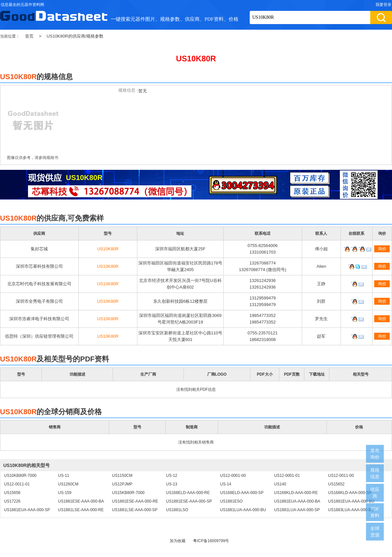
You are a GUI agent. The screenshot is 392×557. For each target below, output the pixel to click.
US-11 (64, 476)
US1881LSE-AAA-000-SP (135, 510)
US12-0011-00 (341, 476)
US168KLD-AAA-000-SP (350, 493)
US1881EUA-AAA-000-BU (351, 501)
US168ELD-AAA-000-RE (188, 493)
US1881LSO (177, 510)
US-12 (172, 476)
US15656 (12, 493)
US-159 (65, 493)
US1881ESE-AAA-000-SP (189, 501)
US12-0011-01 (17, 484)
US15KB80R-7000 (128, 493)
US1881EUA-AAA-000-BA (297, 501)
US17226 (12, 501)
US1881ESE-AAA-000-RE (135, 501)
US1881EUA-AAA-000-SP (27, 510)
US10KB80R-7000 (20, 476)
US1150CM (122, 476)
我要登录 (383, 5)
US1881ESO (231, 501)
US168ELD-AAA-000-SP (242, 493)
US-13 (172, 484)
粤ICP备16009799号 (211, 541)
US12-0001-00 (233, 476)
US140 (280, 484)
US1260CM (68, 484)
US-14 (226, 484)
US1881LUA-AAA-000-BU (243, 510)
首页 (29, 36)
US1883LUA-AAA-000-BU (351, 510)
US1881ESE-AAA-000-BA (81, 501)
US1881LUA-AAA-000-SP (297, 510)
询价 (382, 249)
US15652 (336, 484)
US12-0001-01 (287, 476)
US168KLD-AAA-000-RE (296, 493)
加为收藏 (178, 541)
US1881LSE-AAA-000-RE (81, 510)
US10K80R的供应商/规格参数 (75, 36)
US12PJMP (122, 484)
